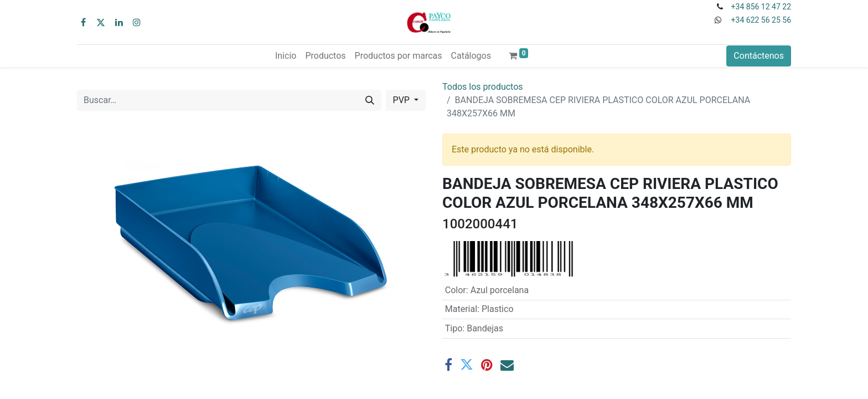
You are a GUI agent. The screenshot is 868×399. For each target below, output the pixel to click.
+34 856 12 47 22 (761, 7)
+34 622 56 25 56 (761, 20)
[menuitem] (286, 56)
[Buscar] (370, 100)
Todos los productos (483, 87)
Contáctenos (759, 56)
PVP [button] (402, 100)
